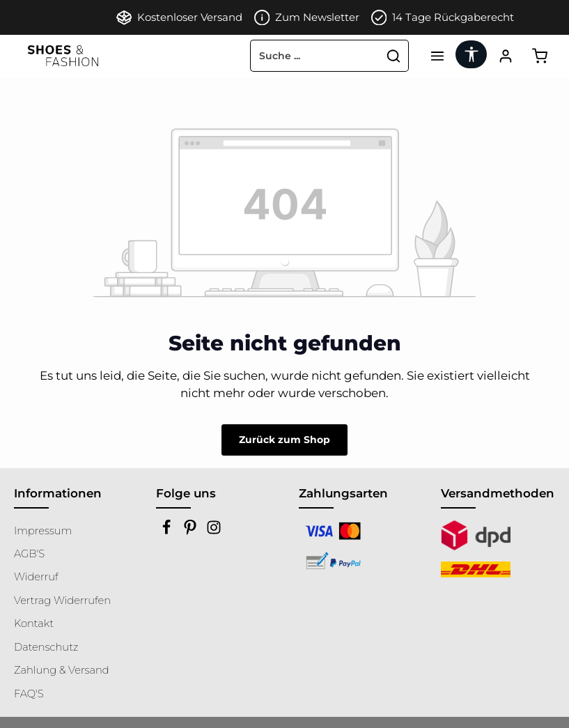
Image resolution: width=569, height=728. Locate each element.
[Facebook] (168, 532)
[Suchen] (394, 56)
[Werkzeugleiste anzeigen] (471, 54)
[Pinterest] (192, 532)
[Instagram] (214, 532)
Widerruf (36, 577)
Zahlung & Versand (62, 670)
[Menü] (437, 56)
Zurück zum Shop (284, 440)
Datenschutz (46, 647)
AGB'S (29, 554)
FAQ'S (29, 694)
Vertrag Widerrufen (62, 601)
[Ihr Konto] (505, 56)
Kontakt (34, 624)
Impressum (43, 531)
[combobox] (315, 56)
